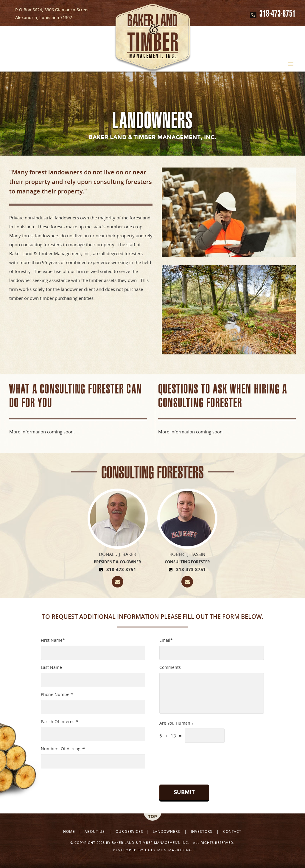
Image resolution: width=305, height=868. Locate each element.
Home (69, 831)
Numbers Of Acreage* (63, 749)
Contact (232, 831)
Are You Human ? (176, 723)
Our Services (129, 831)
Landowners (166, 831)
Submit (184, 792)
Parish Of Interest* (60, 721)
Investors (202, 831)
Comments (170, 667)
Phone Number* (57, 694)
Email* (166, 640)
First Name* (53, 640)
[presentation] (196, 762)
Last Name (51, 667)
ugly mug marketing (168, 850)
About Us (95, 831)
